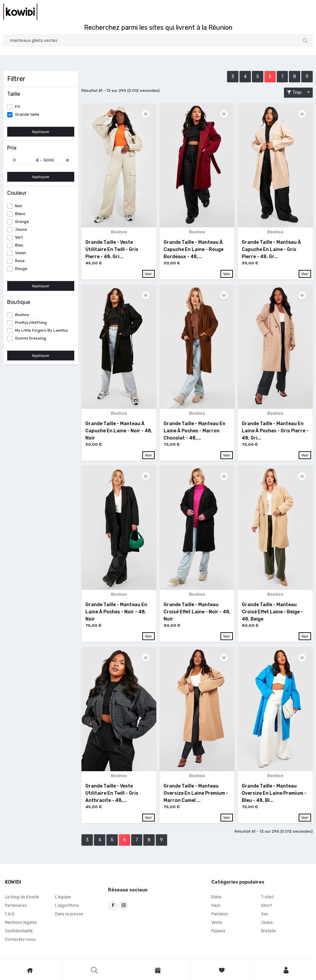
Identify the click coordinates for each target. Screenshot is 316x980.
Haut (216, 906)
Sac (265, 915)
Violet (20, 253)
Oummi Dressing (31, 338)
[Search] (158, 40)
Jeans (267, 923)
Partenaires (16, 906)
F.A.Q (9, 915)
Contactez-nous (20, 940)
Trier (296, 93)
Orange (22, 222)
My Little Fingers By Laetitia (41, 330)
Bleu (19, 245)
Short (266, 906)
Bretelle (268, 932)
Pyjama (218, 932)
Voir (149, 274)
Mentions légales (21, 923)
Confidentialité (19, 932)
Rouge (21, 269)
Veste (217, 923)
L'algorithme (67, 906)
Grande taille (27, 114)
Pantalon (219, 915)
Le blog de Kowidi (21, 898)
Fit (18, 107)
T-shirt (267, 898)
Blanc (20, 214)
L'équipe (63, 898)
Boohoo (22, 315)
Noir (19, 206)
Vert (19, 237)
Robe (216, 898)
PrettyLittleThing (31, 323)
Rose (20, 261)
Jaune (21, 229)
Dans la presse (69, 915)
